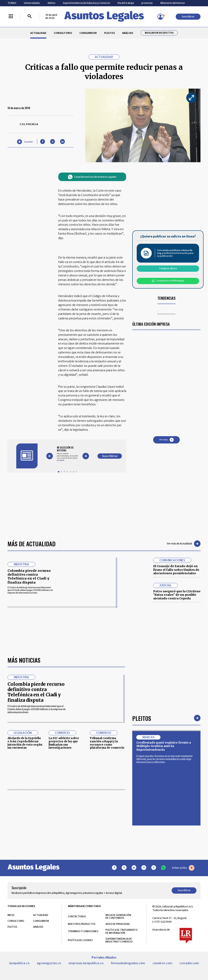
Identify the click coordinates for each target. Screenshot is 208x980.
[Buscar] (30, 17)
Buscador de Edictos (159, 33)
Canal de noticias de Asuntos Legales (92, 177)
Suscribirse (188, 17)
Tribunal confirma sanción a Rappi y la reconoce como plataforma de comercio (107, 857)
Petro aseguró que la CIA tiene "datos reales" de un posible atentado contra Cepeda (177, 595)
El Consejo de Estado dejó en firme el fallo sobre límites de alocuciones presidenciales (176, 570)
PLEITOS (109, 33)
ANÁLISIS (128, 33)
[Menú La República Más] (11, 17)
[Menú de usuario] (160, 17)
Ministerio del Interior (173, 3)
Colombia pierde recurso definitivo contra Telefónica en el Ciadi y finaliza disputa (29, 576)
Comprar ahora (168, 268)
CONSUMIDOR (88, 33)
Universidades (32, 3)
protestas (147, 3)
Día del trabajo (126, 3)
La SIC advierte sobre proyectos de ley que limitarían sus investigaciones (64, 857)
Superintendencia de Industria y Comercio (86, 3)
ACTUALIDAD (38, 33)
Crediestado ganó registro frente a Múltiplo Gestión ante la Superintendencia (164, 860)
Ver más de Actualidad (184, 544)
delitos (51, 3)
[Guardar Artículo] (25, 142)
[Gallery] (68, 454)
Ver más (166, 440)
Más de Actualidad (31, 544)
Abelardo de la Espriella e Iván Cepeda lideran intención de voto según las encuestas (25, 857)
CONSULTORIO (63, 33)
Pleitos (142, 832)
